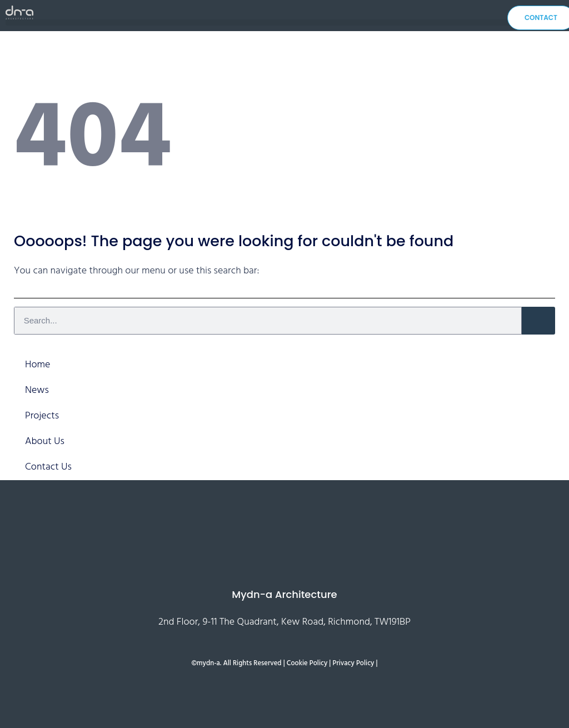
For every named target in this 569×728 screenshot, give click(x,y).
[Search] (538, 321)
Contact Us (48, 467)
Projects (42, 416)
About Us (45, 442)
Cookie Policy (307, 664)
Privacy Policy (354, 664)
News (37, 390)
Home (38, 365)
